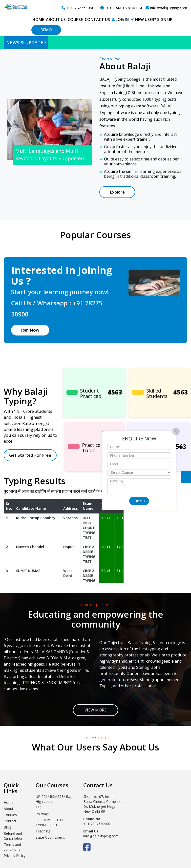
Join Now (30, 330)
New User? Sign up (152, 20)
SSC (39, 808)
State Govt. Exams (50, 837)
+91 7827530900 (97, 824)
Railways (42, 814)
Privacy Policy (15, 856)
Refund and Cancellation (13, 836)
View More (95, 710)
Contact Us (186, 477)
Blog (7, 827)
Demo (46, 30)
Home (38, 20)
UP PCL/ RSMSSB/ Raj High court (53, 799)
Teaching (43, 831)
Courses (10, 815)
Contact (10, 821)
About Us (56, 20)
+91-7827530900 (79, 8)
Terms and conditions (12, 847)
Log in (120, 20)
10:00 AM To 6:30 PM (121, 8)
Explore (117, 192)
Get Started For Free (30, 455)
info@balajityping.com (166, 8)
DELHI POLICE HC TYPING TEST (50, 822)
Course (75, 20)
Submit (139, 501)
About (9, 809)
